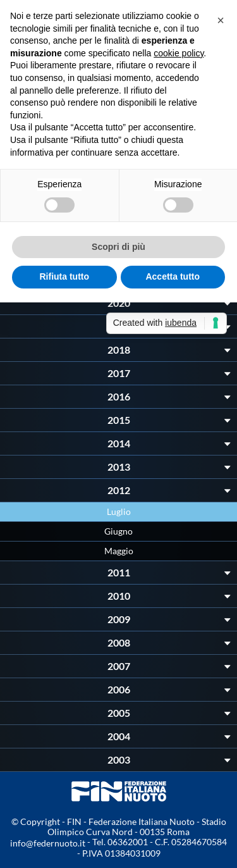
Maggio (119, 551)
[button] (221, 20)
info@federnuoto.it (48, 843)
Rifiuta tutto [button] (64, 276)
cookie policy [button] (179, 53)
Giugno (118, 531)
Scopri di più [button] (118, 247)
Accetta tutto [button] (173, 276)
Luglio (119, 512)
